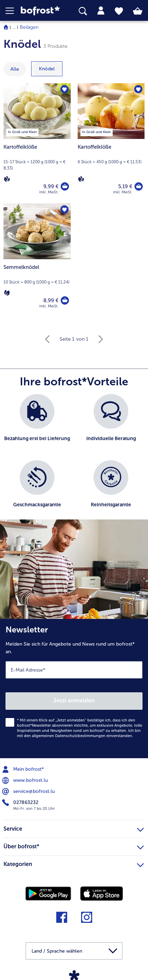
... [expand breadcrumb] (14, 27)
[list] (74, 460)
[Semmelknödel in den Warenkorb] (65, 300)
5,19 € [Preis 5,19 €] (125, 186)
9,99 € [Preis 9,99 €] (51, 186)
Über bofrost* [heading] (74, 846)
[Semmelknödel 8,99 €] (37, 260)
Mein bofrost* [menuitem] (24, 769)
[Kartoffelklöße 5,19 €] (111, 143)
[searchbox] (83, 11)
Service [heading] (74, 828)
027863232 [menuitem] (21, 803)
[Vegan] (7, 179)
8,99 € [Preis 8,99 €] (51, 300)
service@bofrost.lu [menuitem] (29, 791)
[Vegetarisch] (7, 293)
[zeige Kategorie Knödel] (47, 69)
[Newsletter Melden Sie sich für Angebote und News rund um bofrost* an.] (74, 689)
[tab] (101, 11)
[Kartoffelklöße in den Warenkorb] (65, 186)
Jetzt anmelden (74, 701)
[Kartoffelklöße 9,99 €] (37, 143)
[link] (41, 11)
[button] (13, 11)
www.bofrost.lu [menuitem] (26, 780)
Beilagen (29, 27)
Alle (15, 69)
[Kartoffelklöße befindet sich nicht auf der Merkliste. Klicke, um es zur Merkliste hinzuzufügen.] (64, 89)
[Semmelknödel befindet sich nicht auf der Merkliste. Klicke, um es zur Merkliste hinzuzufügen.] (64, 210)
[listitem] (37, 424)
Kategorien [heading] (74, 863)
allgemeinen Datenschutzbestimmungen (69, 736)
